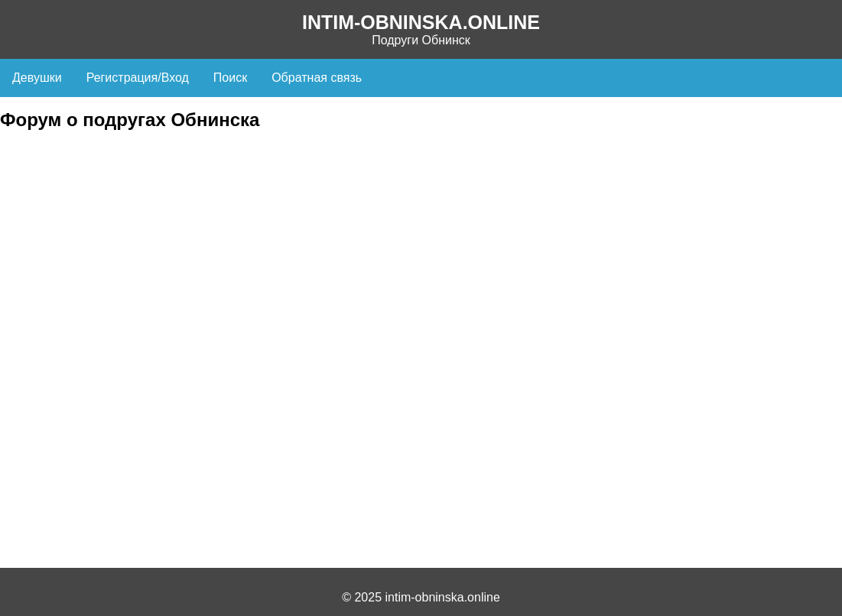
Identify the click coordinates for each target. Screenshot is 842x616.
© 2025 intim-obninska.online (421, 597)
